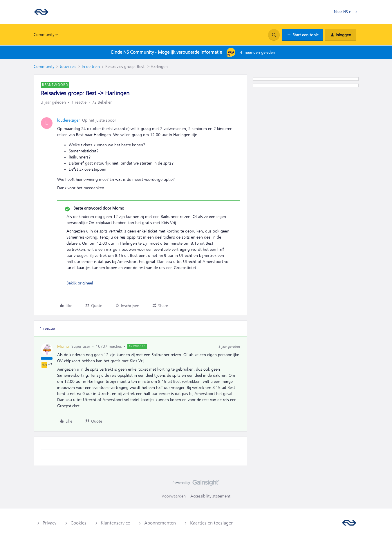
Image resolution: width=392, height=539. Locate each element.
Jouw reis (68, 66)
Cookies (78, 523)
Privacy (49, 523)
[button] (302, 35)
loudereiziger (68, 120)
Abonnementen (160, 523)
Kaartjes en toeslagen (212, 523)
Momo (63, 346)
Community (44, 66)
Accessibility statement (210, 496)
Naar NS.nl (343, 12)
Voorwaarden (174, 496)
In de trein (91, 66)
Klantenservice (115, 523)
